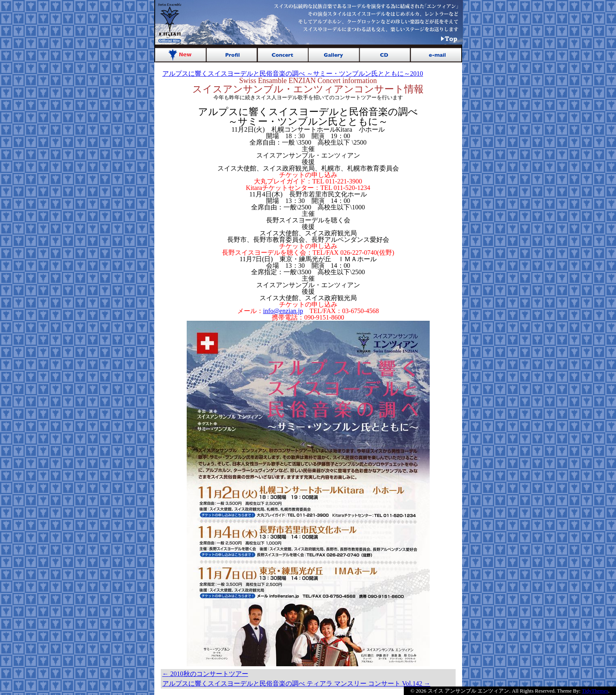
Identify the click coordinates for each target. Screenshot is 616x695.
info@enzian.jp (283, 311)
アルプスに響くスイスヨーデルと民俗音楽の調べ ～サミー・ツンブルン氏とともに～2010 (293, 74)
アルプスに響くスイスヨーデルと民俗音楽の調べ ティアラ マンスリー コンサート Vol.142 (296, 683)
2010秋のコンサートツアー (205, 674)
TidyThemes (595, 691)
